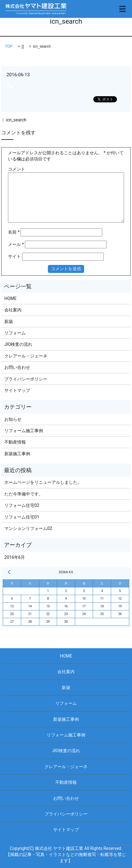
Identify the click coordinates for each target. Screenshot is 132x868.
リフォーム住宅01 (22, 517)
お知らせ (13, 419)
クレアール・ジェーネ (26, 356)
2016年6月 (15, 557)
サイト (14, 256)
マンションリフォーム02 (28, 528)
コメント (17, 169)
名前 (14, 232)
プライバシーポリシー (26, 379)
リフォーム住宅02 (22, 505)
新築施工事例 (17, 454)
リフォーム (15, 333)
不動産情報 (15, 442)
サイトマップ (17, 390)
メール (16, 244)
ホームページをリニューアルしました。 (43, 482)
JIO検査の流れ (18, 344)
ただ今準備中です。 (24, 494)
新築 (9, 322)
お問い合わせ (17, 367)
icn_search (16, 120)
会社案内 (13, 310)
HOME (10, 298)
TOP (9, 46)
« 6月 (9, 572)
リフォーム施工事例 (24, 431)
